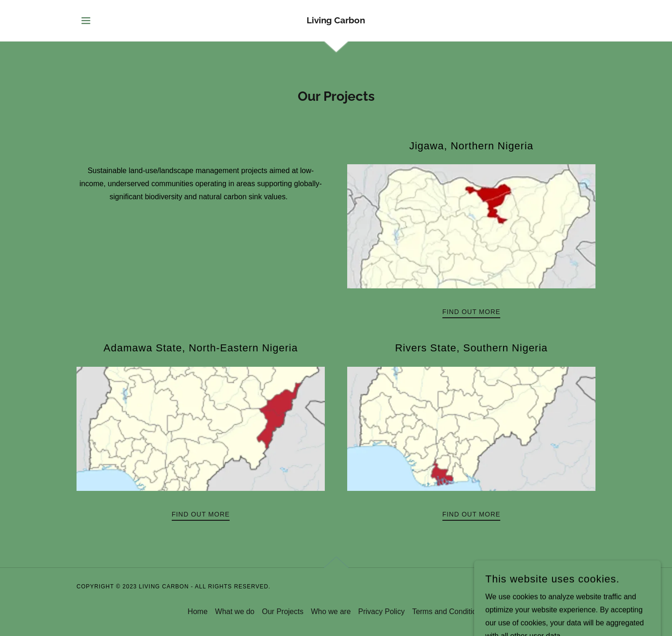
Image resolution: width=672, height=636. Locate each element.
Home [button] (198, 612)
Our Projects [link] (283, 612)
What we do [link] (235, 612)
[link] (336, 21)
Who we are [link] (331, 612)
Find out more (472, 312)
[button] (86, 21)
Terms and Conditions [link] (448, 612)
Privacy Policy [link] (382, 612)
